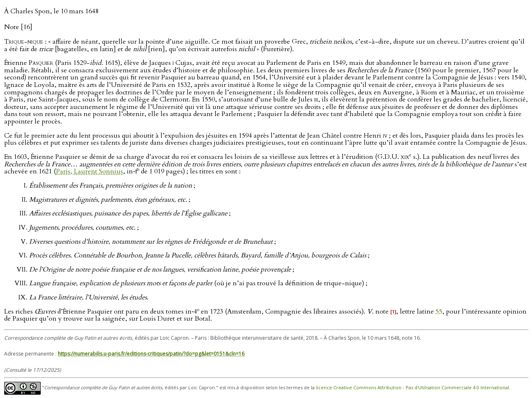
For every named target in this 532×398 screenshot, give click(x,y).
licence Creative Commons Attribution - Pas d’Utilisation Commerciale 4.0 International (413, 387)
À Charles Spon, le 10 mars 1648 (51, 11)
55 (439, 311)
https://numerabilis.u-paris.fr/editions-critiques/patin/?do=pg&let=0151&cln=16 (151, 354)
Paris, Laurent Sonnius (90, 172)
